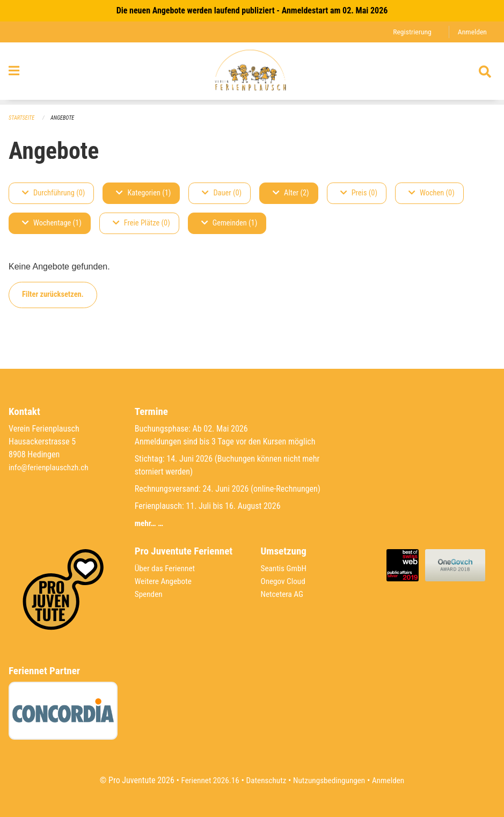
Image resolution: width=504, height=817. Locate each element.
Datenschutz (265, 780)
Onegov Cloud (284, 581)
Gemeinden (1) (229, 224)
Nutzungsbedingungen (331, 780)
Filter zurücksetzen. (53, 295)
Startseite (23, 118)
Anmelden (472, 32)
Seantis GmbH (285, 568)
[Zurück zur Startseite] (252, 74)
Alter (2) (291, 194)
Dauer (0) (222, 194)
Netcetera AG (283, 594)
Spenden (149, 594)
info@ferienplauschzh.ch (50, 467)
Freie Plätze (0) (141, 224)
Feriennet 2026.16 (206, 780)
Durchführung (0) (53, 194)
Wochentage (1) (52, 224)
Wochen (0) (432, 194)
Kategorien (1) (143, 194)
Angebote (65, 118)
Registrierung (410, 32)
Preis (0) (359, 194)
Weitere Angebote (165, 581)
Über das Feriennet (166, 568)
